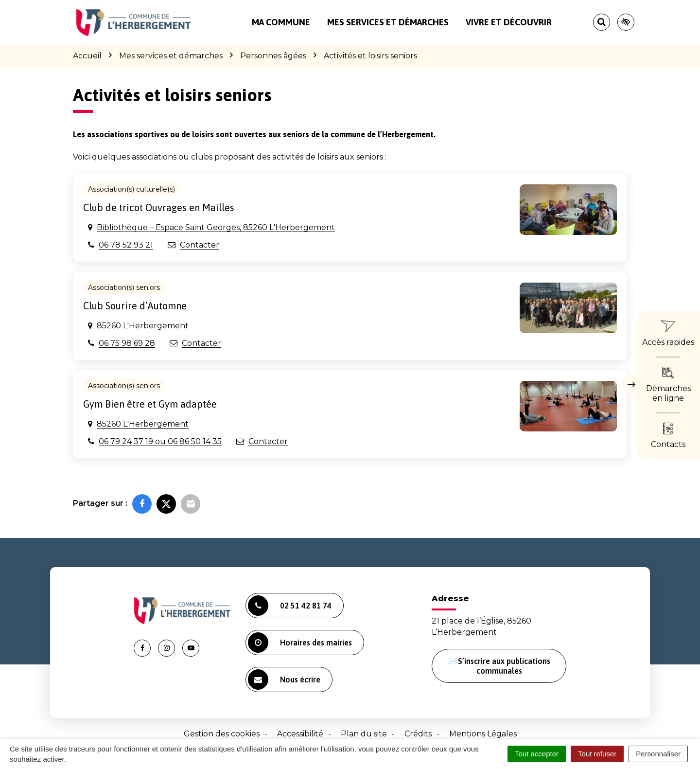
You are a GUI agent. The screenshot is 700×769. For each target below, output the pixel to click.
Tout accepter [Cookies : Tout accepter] (537, 754)
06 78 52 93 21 (126, 245)
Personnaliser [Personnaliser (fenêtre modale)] (658, 754)
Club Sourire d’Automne (135, 306)
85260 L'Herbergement (143, 326)
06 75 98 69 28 (127, 343)
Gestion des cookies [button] (222, 734)
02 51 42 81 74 (290, 606)
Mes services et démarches (388, 22)
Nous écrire (284, 680)
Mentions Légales (483, 734)
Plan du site (364, 734)
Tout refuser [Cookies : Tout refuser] (597, 754)
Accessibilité (300, 734)
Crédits (418, 734)
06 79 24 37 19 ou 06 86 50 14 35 (160, 441)
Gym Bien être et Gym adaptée (150, 404)
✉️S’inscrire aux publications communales (499, 666)
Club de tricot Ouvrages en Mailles (159, 207)
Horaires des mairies (300, 643)
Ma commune (281, 22)
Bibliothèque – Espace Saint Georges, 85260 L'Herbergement (216, 227)
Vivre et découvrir (509, 22)
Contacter (200, 245)
